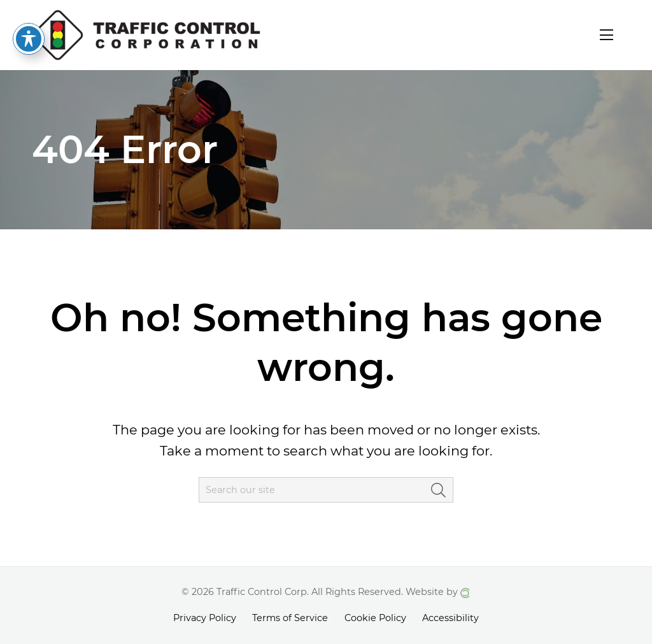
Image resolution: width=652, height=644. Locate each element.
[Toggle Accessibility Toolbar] (29, 19)
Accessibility (450, 618)
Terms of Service (290, 618)
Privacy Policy (205, 618)
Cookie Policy (375, 618)
